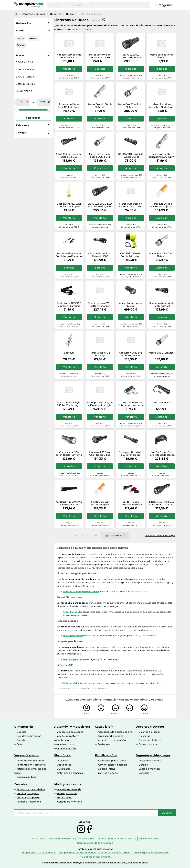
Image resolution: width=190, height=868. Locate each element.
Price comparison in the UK (95, 857)
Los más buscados (84, 839)
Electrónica (62, 755)
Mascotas (20, 784)
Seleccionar (33, 118)
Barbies (143, 765)
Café (19, 744)
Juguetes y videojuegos (153, 755)
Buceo (70, 14)
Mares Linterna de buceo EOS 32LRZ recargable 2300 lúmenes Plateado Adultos (100, 56)
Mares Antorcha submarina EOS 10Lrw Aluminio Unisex (162, 156)
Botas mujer (64, 798)
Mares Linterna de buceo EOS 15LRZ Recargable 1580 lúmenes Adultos (100, 156)
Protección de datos (59, 839)
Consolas (144, 773)
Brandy (21, 740)
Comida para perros (28, 798)
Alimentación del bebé (30, 761)
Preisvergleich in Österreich (115, 853)
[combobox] (101, 5)
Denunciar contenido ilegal (160, 535)
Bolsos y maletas (67, 793)
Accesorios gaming (150, 761)
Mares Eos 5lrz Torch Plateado (162, 56)
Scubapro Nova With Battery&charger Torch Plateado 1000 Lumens (100, 305)
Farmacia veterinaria (29, 802)
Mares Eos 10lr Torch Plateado (100, 106)
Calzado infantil (107, 769)
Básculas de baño (27, 777)
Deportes (56, 14)
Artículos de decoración (112, 740)
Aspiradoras (64, 765)
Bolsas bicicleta (148, 744)
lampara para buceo (75, 659)
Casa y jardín (104, 727)
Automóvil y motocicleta (72, 727)
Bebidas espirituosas (29, 736)
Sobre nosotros (127, 839)
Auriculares (64, 769)
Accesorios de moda (69, 789)
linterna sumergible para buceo (81, 591)
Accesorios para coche (70, 732)
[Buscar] (50, 5)
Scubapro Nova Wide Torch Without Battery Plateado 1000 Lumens (162, 305)
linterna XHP (71, 683)
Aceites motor (66, 744)
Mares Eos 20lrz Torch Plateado (131, 106)
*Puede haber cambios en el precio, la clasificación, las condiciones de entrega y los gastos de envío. (95, 863)
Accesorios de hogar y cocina (115, 732)
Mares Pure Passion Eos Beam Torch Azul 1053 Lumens (131, 205)
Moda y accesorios (68, 784)
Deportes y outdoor (33, 14)
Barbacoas (104, 744)
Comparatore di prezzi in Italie (38, 853)
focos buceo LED (73, 612)
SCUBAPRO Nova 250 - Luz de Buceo (131, 156)
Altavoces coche (67, 748)
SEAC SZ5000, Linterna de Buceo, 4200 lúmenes (131, 56)
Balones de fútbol (149, 732)
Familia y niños (106, 755)
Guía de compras (148, 839)
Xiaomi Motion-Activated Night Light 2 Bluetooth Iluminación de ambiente (162, 106)
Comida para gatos (28, 793)
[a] (43, 102)
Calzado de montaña (69, 802)
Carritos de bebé (108, 773)
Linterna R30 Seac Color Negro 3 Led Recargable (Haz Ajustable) (100, 454)
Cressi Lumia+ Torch (162, 403)
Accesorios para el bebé (112, 761)
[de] (21, 102)
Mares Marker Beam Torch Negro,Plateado (69, 255)
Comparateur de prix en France (77, 853)
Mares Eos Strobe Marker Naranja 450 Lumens (162, 205)
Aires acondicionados (111, 736)
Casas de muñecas (150, 769)
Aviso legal (38, 839)
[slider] (17, 110)
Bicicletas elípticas (150, 740)
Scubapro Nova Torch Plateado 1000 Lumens (100, 255)
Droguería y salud (26, 755)
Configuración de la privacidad (95, 843)
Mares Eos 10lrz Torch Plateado (162, 255)
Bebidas (21, 732)
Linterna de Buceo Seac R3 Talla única (69, 106)
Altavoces (63, 761)
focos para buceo (73, 635)
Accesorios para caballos (31, 789)
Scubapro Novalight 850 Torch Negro (131, 454)
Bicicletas (144, 736)
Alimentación (23, 727)
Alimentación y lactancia (31, 765)
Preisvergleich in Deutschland (152, 853)
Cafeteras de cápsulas (70, 773)
